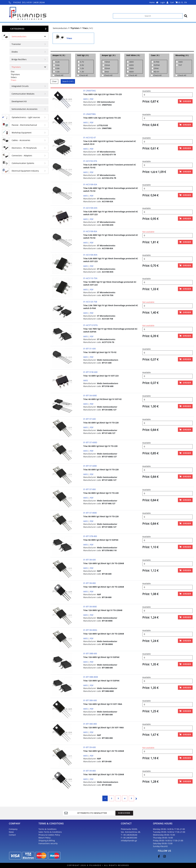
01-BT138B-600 (90, 653)
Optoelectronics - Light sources (26, 117)
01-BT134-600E (90, 395)
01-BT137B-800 (90, 536)
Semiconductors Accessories (24, 109)
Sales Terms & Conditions (50, 832)
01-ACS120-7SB (90, 302)
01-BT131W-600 (90, 372)
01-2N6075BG (89, 114)
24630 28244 (27, 2)
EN (186, 2)
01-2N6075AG (89, 91)
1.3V (82, 72)
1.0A (58, 72)
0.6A (58, 65)
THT (180, 65)
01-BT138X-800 (90, 724)
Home (154, 2)
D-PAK (157, 62)
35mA (107, 68)
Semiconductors (19, 36)
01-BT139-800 (89, 771)
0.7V (82, 62)
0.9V (82, 65)
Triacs (13, 80)
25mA (107, 65)
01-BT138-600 (89, 560)
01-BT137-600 (89, 419)
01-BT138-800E (90, 607)
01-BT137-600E (90, 466)
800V (131, 72)
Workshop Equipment (22, 133)
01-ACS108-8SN (90, 255)
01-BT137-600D (90, 442)
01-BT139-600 (89, 747)
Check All (59, 75)
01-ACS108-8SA (90, 231)
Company (13, 829)
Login (164, 2)
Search (68, 81)
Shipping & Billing (47, 841)
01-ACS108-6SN (90, 208)
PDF (92, 99)
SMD (181, 62)
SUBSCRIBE (124, 813)
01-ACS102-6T (90, 138)
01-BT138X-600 (90, 700)
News (11, 832)
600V (131, 65)
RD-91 (157, 72)
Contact (12, 835)
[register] (92, 813)
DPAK (156, 68)
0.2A (58, 62)
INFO (86, 99)
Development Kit (19, 101)
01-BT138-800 (89, 583)
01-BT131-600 (89, 349)
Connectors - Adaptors (22, 156)
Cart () (175, 2)
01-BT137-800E (90, 513)
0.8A (58, 68)
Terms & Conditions (48, 829)
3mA (107, 72)
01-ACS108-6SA (90, 184)
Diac (13, 72)
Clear (54, 81)
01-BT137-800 (89, 489)
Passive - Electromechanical (24, 125)
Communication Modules (23, 94)
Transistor (16, 44)
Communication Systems (23, 163)
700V (131, 68)
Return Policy (45, 838)
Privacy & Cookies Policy (49, 835)
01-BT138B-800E (91, 677)
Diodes (15, 52)
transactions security (48, 843)
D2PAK (157, 65)
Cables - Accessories (21, 140)
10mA (107, 62)
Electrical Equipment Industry (25, 171)
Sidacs (14, 77)
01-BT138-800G (90, 630)
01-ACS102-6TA (90, 161)
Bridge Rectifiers (19, 59)
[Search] (148, 16)
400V (131, 62)
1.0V (82, 68)
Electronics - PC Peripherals (24, 148)
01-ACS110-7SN (90, 278)
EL (182, 2)
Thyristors (16, 67)
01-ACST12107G (90, 325)
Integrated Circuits (20, 86)
